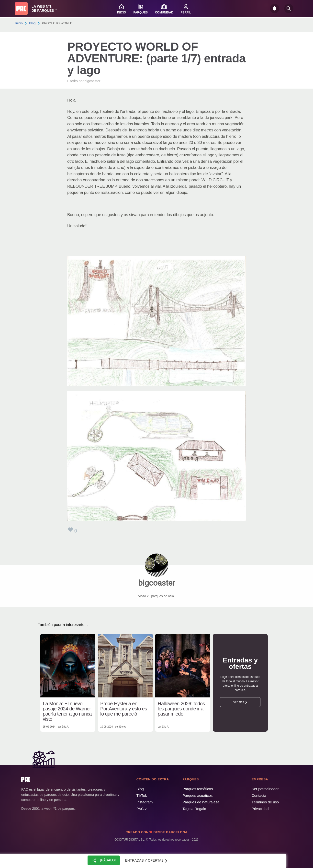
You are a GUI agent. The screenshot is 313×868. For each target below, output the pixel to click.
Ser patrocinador (265, 789)
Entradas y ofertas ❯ (146, 860)
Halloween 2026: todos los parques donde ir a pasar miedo (181, 709)
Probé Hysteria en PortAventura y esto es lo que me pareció (124, 709)
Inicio (19, 23)
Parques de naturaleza (201, 802)
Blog (32, 23)
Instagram (145, 802)
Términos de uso (265, 802)
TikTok (142, 795)
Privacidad (260, 809)
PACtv (141, 809)
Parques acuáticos (197, 795)
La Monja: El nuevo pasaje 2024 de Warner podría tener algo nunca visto (67, 711)
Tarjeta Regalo (194, 809)
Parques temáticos (198, 789)
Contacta (259, 795)
